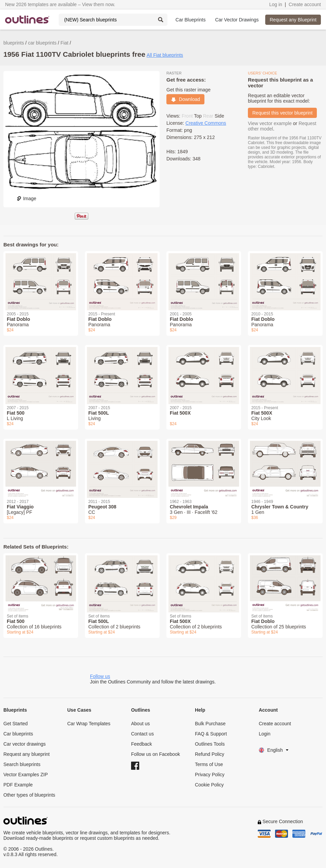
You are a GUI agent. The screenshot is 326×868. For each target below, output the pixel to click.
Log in (276, 4)
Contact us (142, 734)
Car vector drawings (25, 744)
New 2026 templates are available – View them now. (60, 4)
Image (26, 198)
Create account (305, 4)
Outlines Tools (210, 744)
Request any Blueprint (293, 20)
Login (265, 734)
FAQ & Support (211, 734)
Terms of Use (209, 764)
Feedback (141, 744)
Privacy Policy (210, 775)
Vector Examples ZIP (26, 775)
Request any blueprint (26, 754)
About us (140, 724)
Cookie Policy (209, 785)
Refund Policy (210, 754)
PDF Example (18, 785)
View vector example (270, 123)
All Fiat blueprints (165, 55)
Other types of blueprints (29, 795)
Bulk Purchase (210, 724)
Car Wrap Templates (89, 724)
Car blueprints (18, 734)
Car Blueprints (191, 20)
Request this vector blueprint (282, 113)
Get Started (16, 724)
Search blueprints (22, 764)
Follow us (100, 676)
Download (185, 99)
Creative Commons (206, 123)
